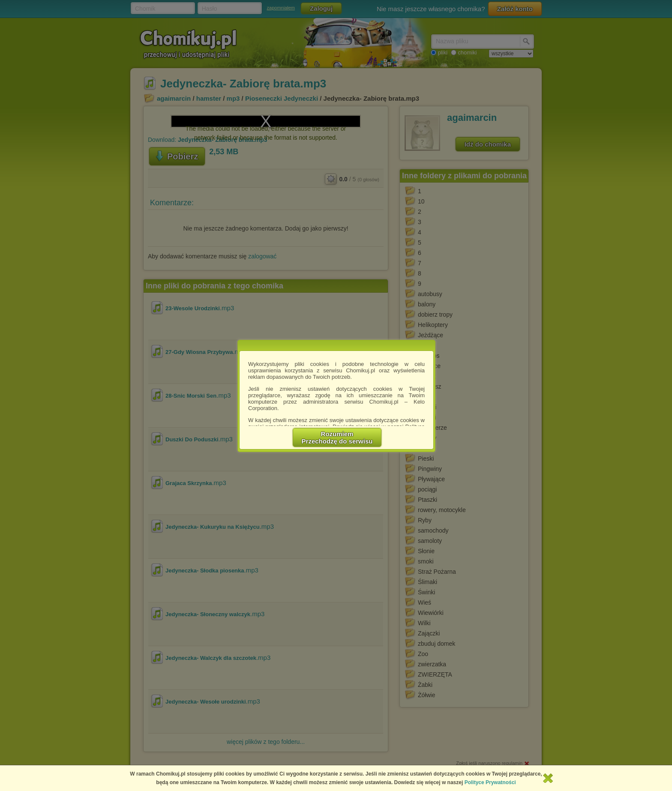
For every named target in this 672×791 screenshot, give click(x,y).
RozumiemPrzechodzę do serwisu (337, 437)
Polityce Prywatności (490, 782)
